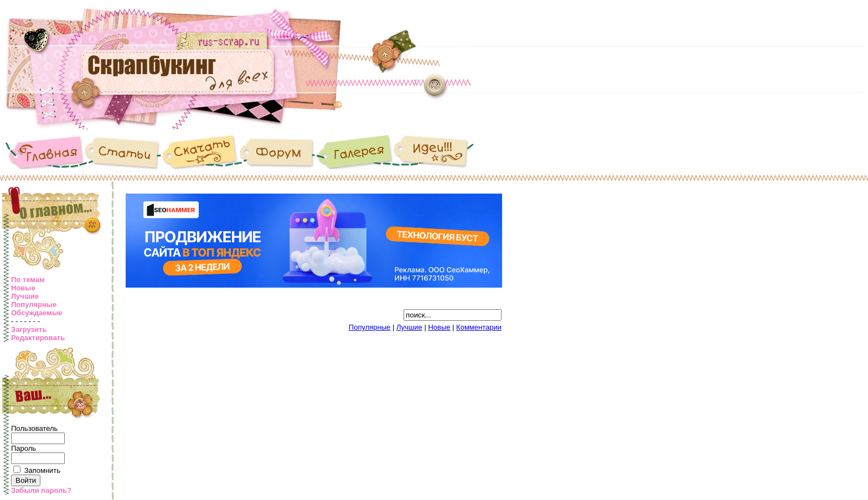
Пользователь (34, 428)
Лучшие (25, 296)
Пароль (24, 448)
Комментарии (479, 327)
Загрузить (29, 329)
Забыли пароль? (41, 490)
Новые (23, 288)
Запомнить (42, 470)
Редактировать (38, 338)
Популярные (34, 304)
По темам (28, 280)
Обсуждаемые (37, 313)
